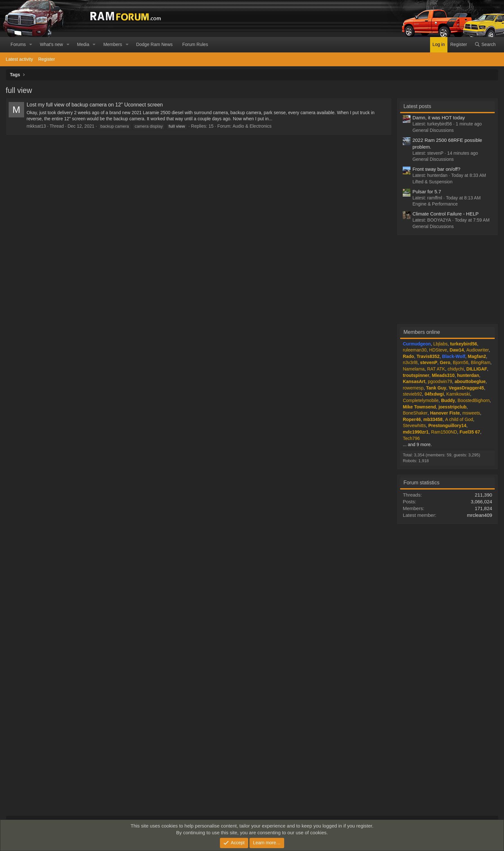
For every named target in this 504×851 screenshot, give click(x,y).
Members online (422, 332)
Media (83, 44)
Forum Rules (195, 44)
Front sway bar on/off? (436, 169)
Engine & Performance (435, 204)
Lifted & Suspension (432, 182)
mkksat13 (36, 126)
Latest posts (417, 106)
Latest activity (19, 59)
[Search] (485, 45)
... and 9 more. (417, 444)
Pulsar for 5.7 (427, 192)
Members (113, 44)
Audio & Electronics (252, 126)
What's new (51, 44)
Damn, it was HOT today (439, 118)
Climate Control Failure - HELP (446, 214)
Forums (18, 44)
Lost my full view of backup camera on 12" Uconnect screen (95, 105)
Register (47, 59)
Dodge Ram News (154, 44)
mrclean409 (480, 515)
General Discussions (433, 130)
